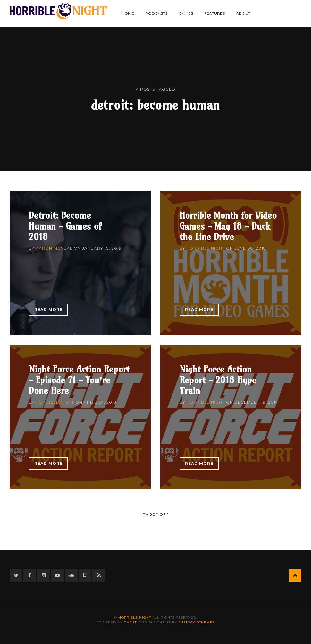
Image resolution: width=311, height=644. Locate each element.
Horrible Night (206, 248)
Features (214, 13)
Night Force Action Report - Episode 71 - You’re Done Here (79, 380)
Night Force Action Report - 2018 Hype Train (218, 380)
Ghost (130, 622)
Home (128, 13)
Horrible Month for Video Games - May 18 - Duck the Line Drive (228, 226)
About (243, 13)
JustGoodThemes (197, 622)
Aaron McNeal (54, 248)
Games (186, 13)
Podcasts (156, 13)
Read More (48, 309)
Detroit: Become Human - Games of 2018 (65, 226)
